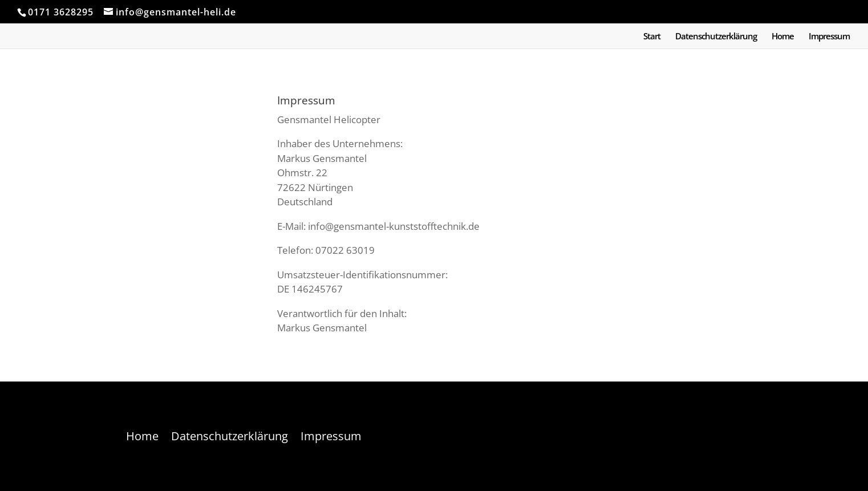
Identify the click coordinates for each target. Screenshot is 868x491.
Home (783, 37)
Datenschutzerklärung (716, 37)
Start (652, 37)
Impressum (829, 37)
